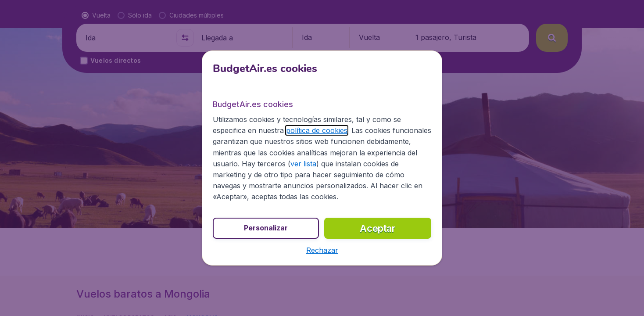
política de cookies (317, 130)
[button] (322, 250)
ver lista (303, 164)
